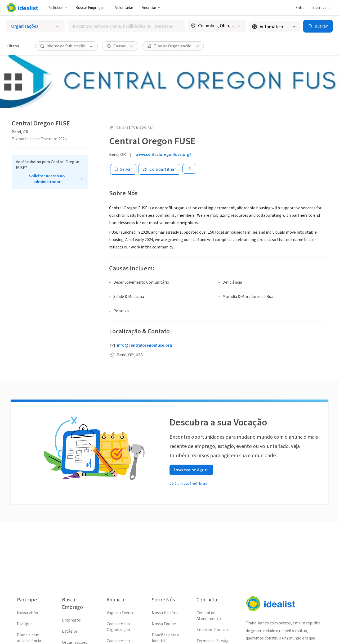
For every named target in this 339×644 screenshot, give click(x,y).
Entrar (301, 8)
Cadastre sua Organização (118, 627)
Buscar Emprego (91, 8)
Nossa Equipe (164, 624)
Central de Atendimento (209, 616)
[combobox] (126, 26)
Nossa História (165, 613)
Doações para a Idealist (166, 638)
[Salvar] (123, 169)
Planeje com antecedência (29, 638)
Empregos (71, 620)
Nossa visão (28, 613)
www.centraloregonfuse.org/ (163, 155)
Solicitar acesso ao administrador (47, 179)
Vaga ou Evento (121, 613)
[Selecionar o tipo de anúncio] (35, 26)
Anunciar (151, 8)
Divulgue (25, 624)
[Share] (159, 169)
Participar (57, 8)
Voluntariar (124, 8)
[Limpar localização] (239, 26)
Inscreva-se (322, 8)
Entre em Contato (213, 630)
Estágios (70, 631)
